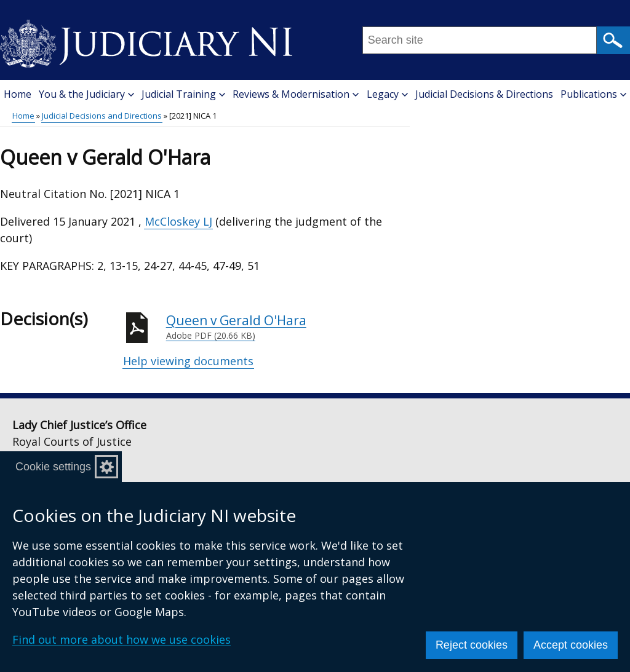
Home (18, 94)
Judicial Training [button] (183, 94)
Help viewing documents (188, 361)
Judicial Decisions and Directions (102, 116)
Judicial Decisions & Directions (484, 94)
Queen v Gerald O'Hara (288, 327)
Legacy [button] (387, 94)
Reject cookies (472, 645)
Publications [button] (593, 94)
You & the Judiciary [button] (86, 94)
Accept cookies (571, 645)
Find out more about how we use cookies (122, 639)
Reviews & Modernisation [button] (296, 94)
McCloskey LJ (178, 221)
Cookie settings (53, 467)
